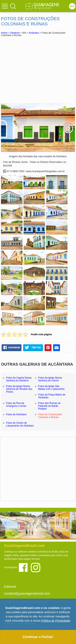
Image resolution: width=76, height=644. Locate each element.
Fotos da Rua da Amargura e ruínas (16, 405)
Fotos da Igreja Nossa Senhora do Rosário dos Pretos (19, 389)
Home (4, 33)
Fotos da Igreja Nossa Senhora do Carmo (50, 379)
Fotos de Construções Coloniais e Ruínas (50, 416)
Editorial (10, 587)
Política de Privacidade (56, 621)
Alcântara (34, 33)
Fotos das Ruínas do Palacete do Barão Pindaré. (49, 406)
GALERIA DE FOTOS (13, 519)
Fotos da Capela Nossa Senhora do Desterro (19, 379)
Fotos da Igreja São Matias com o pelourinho (51, 388)
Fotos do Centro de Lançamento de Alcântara (20, 424)
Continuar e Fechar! (38, 637)
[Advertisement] (38, 70)
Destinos (15, 33)
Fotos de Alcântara (16, 414)
